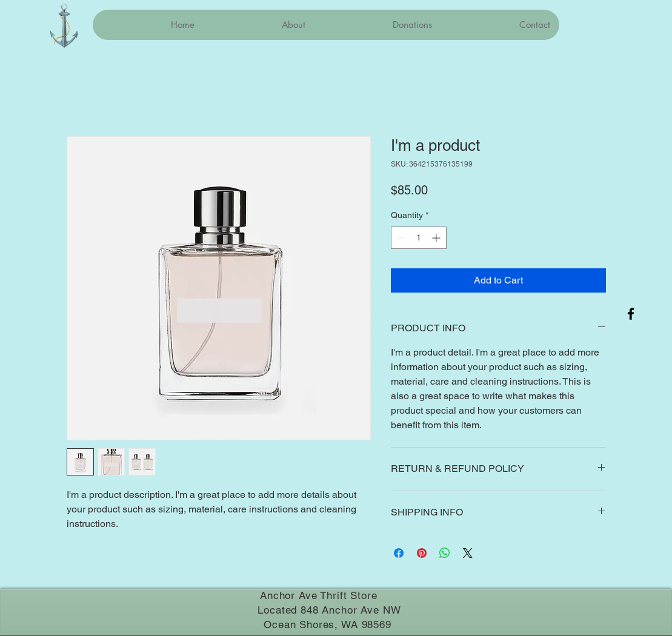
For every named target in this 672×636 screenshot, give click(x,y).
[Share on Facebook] (399, 553)
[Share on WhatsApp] (445, 553)
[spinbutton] (419, 238)
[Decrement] (400, 238)
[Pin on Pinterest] (422, 553)
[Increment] (437, 238)
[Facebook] (631, 314)
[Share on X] (468, 553)
